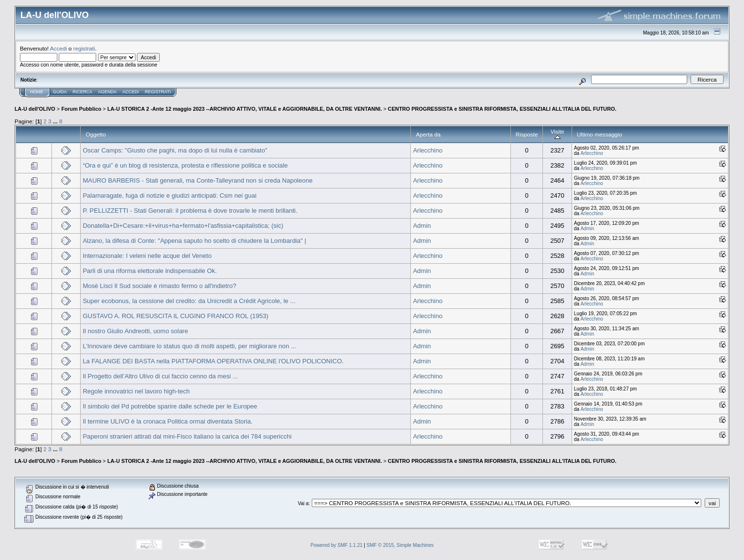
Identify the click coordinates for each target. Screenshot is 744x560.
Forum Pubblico (81, 109)
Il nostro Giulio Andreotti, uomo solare (135, 331)
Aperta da (428, 134)
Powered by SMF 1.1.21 (336, 545)
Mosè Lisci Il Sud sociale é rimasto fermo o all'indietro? (159, 286)
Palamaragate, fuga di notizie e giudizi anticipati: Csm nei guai (169, 195)
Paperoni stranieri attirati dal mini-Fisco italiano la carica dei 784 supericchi (187, 436)
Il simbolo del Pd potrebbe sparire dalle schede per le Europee (170, 406)
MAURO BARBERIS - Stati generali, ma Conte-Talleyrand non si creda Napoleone (197, 180)
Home (37, 92)
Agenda (107, 92)
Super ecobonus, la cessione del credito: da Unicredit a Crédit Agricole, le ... (189, 301)
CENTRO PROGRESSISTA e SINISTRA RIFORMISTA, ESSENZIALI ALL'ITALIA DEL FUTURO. (502, 109)
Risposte (527, 134)
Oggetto (96, 134)
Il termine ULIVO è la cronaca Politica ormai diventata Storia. (168, 421)
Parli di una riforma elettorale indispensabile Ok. (150, 271)
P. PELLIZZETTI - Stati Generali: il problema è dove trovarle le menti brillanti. (190, 211)
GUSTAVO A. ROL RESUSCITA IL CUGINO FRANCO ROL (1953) (175, 316)
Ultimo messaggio (600, 134)
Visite (557, 134)
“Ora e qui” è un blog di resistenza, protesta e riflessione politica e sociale (185, 165)
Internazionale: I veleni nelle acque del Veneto (147, 256)
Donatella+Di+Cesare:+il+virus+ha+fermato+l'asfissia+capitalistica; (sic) (183, 226)
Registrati (158, 92)
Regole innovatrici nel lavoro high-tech (136, 391)
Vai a (303, 503)
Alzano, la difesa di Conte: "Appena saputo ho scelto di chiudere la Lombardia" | (194, 241)
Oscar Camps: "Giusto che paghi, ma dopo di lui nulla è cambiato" (175, 150)
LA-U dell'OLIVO (35, 109)
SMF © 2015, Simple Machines (400, 545)
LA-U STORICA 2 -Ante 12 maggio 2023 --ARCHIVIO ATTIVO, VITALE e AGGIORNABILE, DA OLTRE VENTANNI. (245, 109)
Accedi (59, 48)
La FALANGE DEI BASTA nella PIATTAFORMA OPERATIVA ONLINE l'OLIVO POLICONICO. (213, 361)
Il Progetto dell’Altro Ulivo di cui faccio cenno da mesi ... (160, 376)
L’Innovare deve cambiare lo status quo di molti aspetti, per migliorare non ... (189, 346)
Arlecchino (428, 150)
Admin (422, 226)
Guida (60, 92)
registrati (84, 48)
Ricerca (83, 92)
